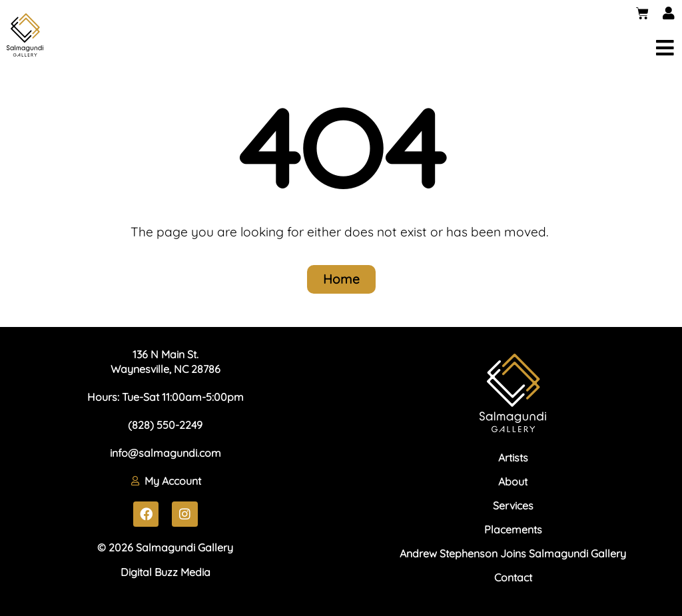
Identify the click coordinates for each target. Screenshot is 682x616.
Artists (513, 458)
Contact (513, 577)
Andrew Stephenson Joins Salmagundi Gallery (513, 553)
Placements (513, 529)
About (513, 481)
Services (513, 505)
